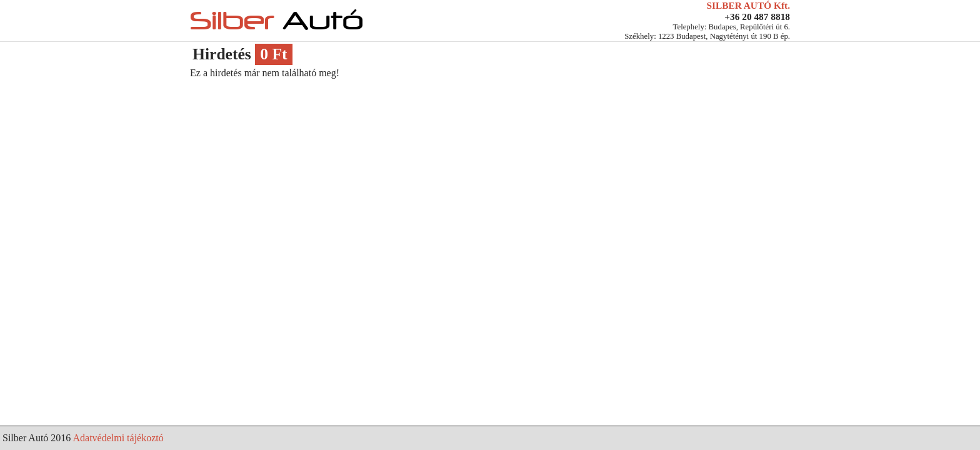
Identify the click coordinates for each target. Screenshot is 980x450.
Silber (277, 21)
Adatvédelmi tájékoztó (118, 438)
